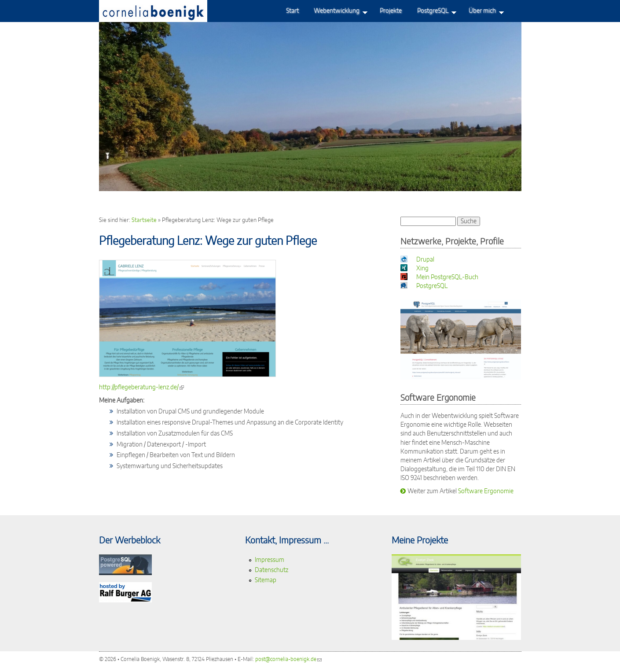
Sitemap (266, 580)
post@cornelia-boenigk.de (288, 659)
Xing (422, 268)
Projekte (391, 11)
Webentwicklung (337, 12)
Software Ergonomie (486, 491)
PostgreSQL (433, 12)
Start (292, 11)
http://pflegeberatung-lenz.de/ (141, 387)
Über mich (482, 12)
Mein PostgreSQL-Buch (447, 277)
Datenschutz (271, 570)
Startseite (144, 220)
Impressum (270, 560)
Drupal (425, 260)
